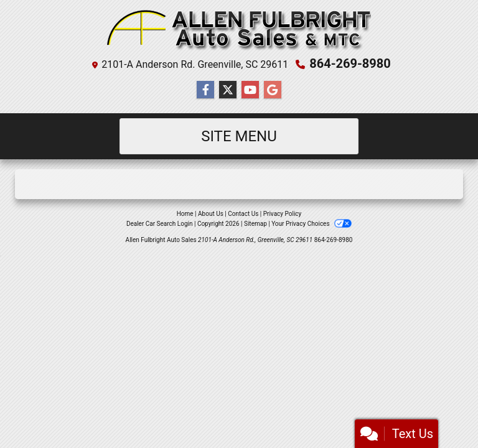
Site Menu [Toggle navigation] (239, 136)
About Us (211, 214)
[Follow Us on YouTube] (250, 90)
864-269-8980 (350, 63)
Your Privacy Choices (312, 224)
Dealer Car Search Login (160, 224)
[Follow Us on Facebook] (205, 90)
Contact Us (243, 214)
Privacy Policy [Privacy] (283, 214)
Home (185, 214)
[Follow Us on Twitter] (228, 90)
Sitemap (255, 224)
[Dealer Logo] (239, 30)
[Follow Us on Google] (273, 90)
